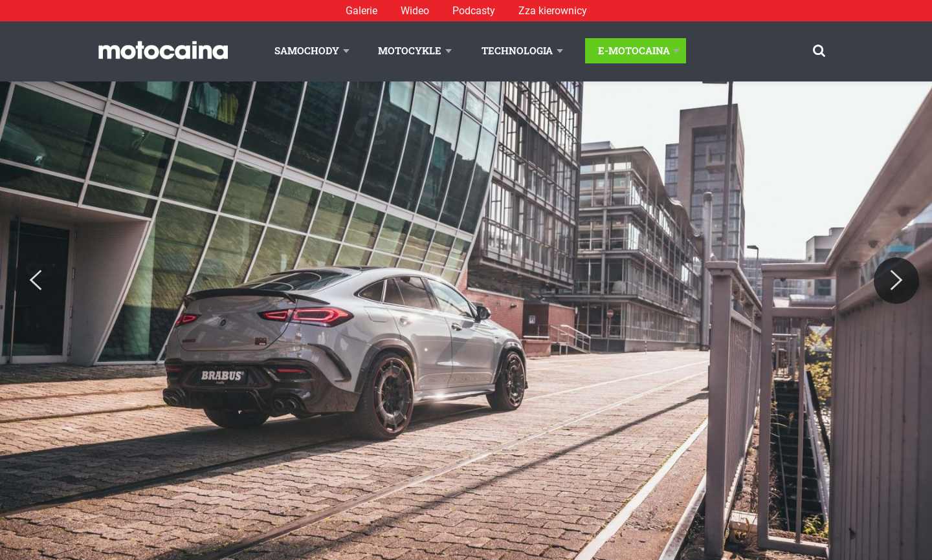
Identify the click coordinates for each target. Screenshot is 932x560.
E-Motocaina (634, 50)
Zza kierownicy (553, 11)
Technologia (517, 50)
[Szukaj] (819, 51)
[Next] (896, 281)
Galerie (361, 11)
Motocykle (410, 50)
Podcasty (474, 11)
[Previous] (36, 281)
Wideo (415, 11)
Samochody (307, 50)
